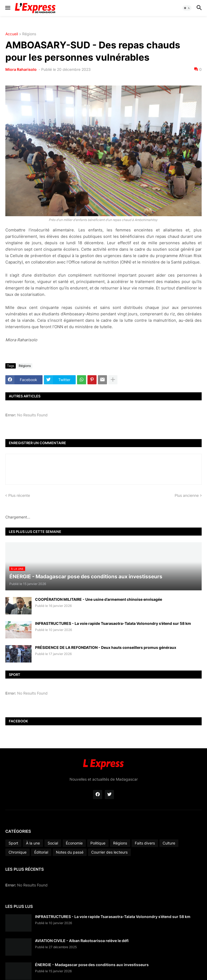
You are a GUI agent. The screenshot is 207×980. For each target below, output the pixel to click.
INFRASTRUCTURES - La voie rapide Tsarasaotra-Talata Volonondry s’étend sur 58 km (113, 623)
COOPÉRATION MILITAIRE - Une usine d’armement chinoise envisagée (99, 599)
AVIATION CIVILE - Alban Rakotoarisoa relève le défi (82, 941)
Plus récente (19, 495)
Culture (169, 843)
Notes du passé (70, 852)
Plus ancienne (187, 495)
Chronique (18, 852)
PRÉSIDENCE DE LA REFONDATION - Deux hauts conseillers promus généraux (106, 647)
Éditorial (41, 852)
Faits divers (145, 843)
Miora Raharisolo (21, 69)
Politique (98, 843)
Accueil (12, 34)
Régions (29, 34)
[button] (7, 8)
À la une (33, 843)
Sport (13, 843)
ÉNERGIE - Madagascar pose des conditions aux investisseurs (92, 965)
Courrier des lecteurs (109, 852)
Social (53, 843)
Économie (74, 843)
